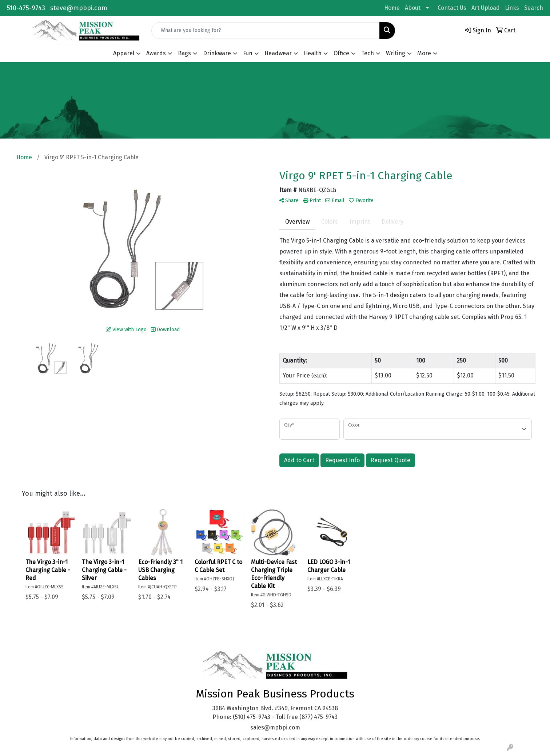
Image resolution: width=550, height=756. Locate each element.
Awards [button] (156, 53)
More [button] (424, 53)
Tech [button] (368, 53)
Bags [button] (184, 53)
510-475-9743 (26, 8)
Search (534, 8)
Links (512, 8)
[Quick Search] (266, 31)
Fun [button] (248, 53)
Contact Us (452, 8)
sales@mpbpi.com (275, 727)
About (413, 8)
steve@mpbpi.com (79, 8)
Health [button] (313, 53)
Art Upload (486, 8)
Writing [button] (396, 53)
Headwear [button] (278, 53)
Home (392, 8)
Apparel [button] (124, 53)
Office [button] (341, 53)
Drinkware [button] (217, 53)
